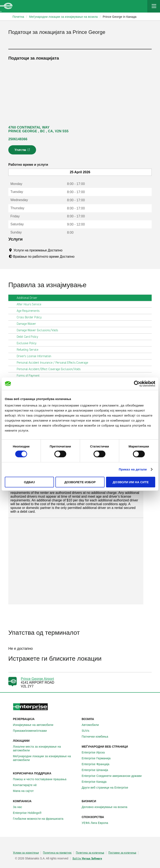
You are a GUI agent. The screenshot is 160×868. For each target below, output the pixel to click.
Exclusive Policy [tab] (28, 343)
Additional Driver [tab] (29, 298)
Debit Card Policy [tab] (29, 337)
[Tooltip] (66, 250)
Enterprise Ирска (96, 752)
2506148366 (18, 139)
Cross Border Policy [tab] (31, 317)
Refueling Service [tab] (29, 350)
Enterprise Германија (98, 758)
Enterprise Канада (96, 782)
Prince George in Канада (120, 17)
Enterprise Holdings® (30, 813)
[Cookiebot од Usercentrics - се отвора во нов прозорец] (137, 384)
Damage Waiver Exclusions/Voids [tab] (39, 330)
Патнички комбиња (97, 737)
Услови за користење (26, 853)
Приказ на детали (133, 469)
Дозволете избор (80, 482)
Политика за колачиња (90, 853)
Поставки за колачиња (122, 853)
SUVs (88, 731)
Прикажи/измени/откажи (32, 731)
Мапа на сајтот (26, 791)
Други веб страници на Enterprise (107, 788)
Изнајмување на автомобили (35, 725)
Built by (87, 859)
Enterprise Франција (98, 764)
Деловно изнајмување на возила (107, 807)
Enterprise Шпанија (97, 770)
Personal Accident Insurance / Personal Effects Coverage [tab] (54, 363)
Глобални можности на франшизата (40, 819)
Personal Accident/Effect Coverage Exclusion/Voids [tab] (50, 369)
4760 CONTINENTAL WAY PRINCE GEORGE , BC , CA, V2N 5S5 (38, 129)
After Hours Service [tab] (31, 304)
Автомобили (92, 725)
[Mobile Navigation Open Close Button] (154, 6)
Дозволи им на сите (131, 482)
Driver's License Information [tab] (36, 356)
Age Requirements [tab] (30, 311)
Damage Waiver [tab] (28, 324)
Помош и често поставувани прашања (42, 779)
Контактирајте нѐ (27, 785)
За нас (20, 807)
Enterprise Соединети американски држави (114, 776)
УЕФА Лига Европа (97, 823)
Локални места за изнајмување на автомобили (46, 748)
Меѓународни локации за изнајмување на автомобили (46, 758)
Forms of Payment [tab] (30, 376)
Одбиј (29, 482)
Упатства (23, 151)
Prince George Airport (37, 679)
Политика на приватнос (57, 853)
